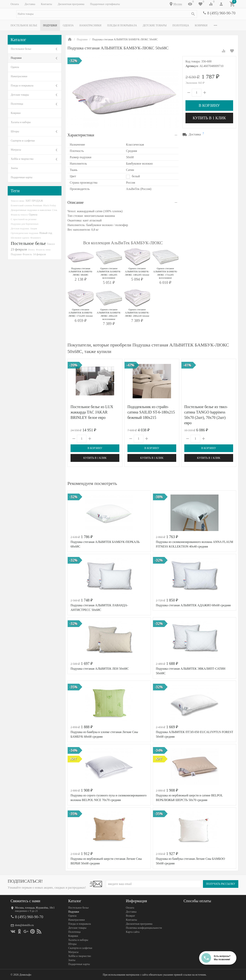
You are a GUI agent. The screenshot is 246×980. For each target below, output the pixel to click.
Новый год (46, 233)
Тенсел (51, 244)
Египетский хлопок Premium (27, 205)
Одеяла (68, 25)
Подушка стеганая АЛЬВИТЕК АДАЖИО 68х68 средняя (193, 605)
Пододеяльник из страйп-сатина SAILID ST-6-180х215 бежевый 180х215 (151, 412)
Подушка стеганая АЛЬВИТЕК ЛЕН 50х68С (100, 669)
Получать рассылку (221, 884)
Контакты (47, 4)
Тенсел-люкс (18, 201)
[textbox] (107, 14)
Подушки (50, 25)
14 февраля (39, 254)
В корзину (209, 105)
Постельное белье (24, 25)
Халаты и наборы (21, 122)
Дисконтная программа (71, 4)
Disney (31, 250)
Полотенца (181, 25)
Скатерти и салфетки (23, 141)
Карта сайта (133, 932)
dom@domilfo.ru (24, 925)
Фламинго (35, 238)
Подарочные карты (22, 177)
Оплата (15, 4)
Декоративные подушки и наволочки (31, 210)
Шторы (15, 131)
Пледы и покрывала (122, 25)
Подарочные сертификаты (105, 4)
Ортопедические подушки (25, 233)
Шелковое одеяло (20, 238)
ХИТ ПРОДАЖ (34, 201)
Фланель (27, 254)
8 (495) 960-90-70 (221, 13)
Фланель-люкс (43, 250)
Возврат (130, 916)
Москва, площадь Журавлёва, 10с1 (35, 908)
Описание (76, 202)
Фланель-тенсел (19, 215)
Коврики (201, 25)
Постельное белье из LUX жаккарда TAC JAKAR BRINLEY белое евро (92, 412)
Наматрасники (90, 25)
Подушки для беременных (25, 224)
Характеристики (81, 135)
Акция (33, 228)
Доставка (30, 4)
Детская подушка (20, 228)
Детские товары (155, 25)
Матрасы (16, 150)
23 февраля (19, 249)
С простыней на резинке (24, 219)
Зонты (14, 168)
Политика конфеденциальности (144, 928)
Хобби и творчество (22, 159)
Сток (55, 210)
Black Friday (50, 205)
